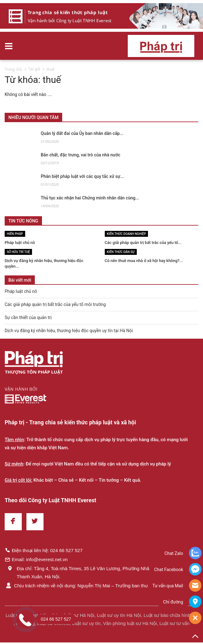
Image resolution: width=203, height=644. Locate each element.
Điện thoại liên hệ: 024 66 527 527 (44, 550)
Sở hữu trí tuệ (18, 252)
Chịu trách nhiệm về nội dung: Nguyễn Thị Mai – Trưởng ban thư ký (79, 585)
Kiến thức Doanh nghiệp (127, 234)
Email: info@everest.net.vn (36, 559)
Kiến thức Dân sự (121, 252)
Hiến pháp (15, 234)
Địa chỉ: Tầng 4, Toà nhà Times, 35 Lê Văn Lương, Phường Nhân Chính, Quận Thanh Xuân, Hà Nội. (92, 572)
